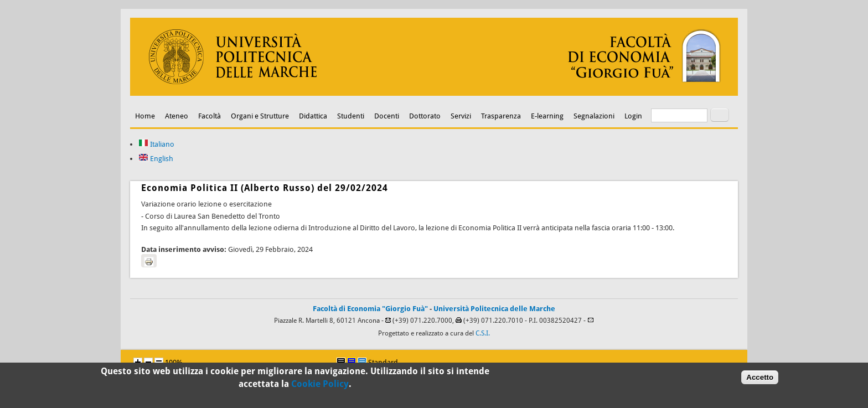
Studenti (351, 116)
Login (633, 116)
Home (145, 116)
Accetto (760, 379)
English (156, 159)
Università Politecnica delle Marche (494, 309)
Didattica (313, 116)
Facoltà (210, 116)
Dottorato (425, 116)
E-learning (547, 116)
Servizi (461, 116)
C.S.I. (483, 333)
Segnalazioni (594, 116)
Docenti (387, 116)
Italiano (156, 144)
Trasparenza (501, 116)
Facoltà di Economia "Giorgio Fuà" (370, 309)
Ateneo (177, 116)
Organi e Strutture (260, 116)
